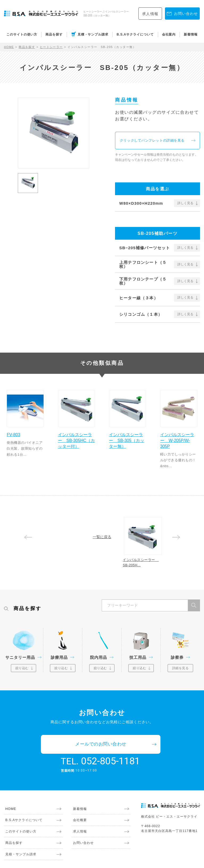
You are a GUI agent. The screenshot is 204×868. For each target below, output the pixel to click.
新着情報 (191, 34)
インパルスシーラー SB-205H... (143, 565)
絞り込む (22, 672)
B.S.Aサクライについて (135, 34)
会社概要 (79, 807)
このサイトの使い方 (22, 34)
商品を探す (54, 34)
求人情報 (150, 14)
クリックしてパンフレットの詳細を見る (156, 141)
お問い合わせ (82, 830)
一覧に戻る (102, 537)
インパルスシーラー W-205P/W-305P (179, 440)
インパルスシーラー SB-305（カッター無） (127, 440)
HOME (9, 47)
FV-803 (15, 434)
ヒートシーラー (52, 47)
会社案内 (169, 34)
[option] (54, 133)
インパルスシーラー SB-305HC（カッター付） (76, 440)
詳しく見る (185, 204)
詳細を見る (180, 672)
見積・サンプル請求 (93, 34)
